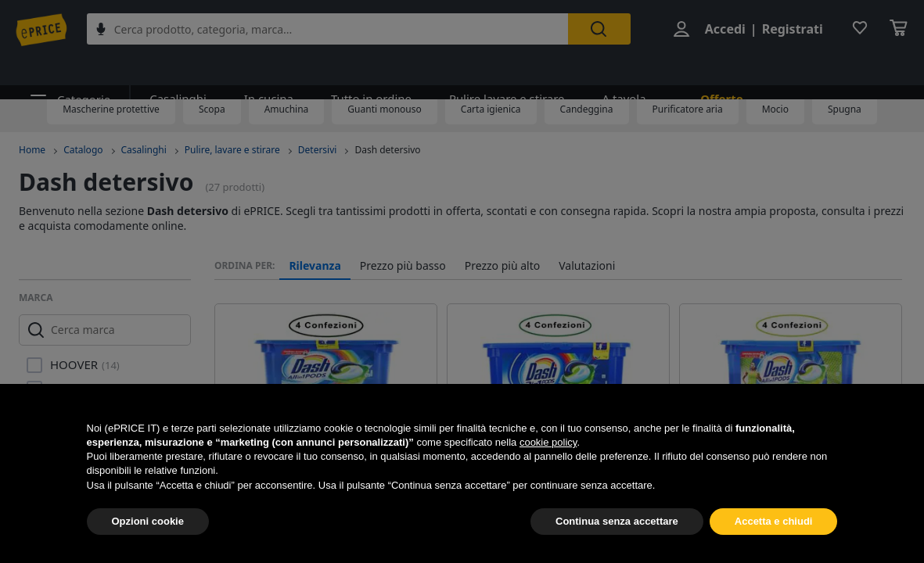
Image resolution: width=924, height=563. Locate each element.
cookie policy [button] (548, 442)
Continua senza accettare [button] (617, 521)
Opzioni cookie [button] (148, 521)
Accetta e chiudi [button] (774, 521)
